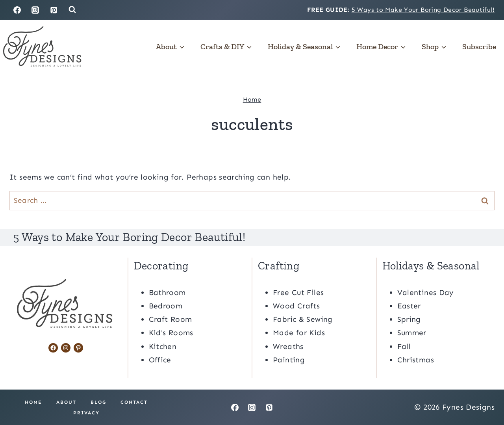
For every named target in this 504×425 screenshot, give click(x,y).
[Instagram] (35, 10)
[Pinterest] (54, 10)
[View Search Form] (72, 10)
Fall (404, 346)
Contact (134, 402)
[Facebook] (17, 10)
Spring (409, 319)
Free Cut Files (298, 292)
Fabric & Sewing (303, 319)
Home (252, 99)
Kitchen (163, 346)
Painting (289, 359)
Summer (412, 333)
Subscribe (479, 46)
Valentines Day (426, 292)
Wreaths (288, 346)
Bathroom (167, 292)
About (66, 402)
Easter (409, 305)
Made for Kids (299, 333)
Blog (98, 402)
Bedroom (166, 305)
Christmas (416, 359)
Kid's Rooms (171, 333)
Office (160, 359)
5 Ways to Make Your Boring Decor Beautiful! (423, 10)
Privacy (86, 412)
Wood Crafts (296, 305)
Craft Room (170, 319)
